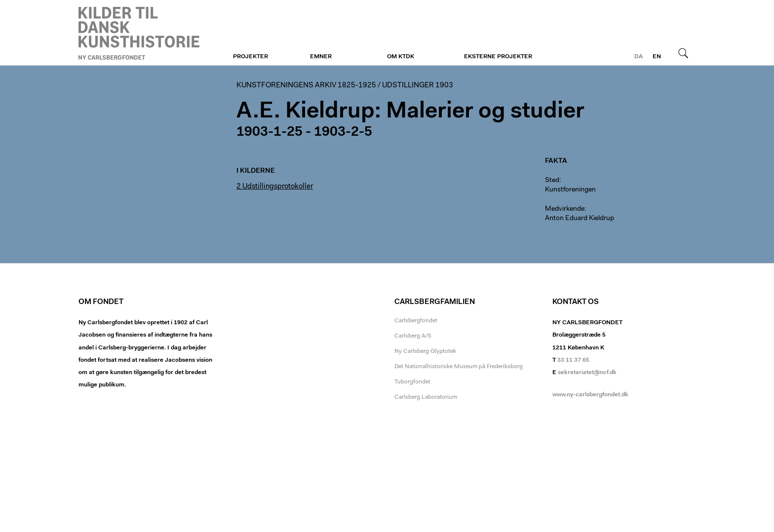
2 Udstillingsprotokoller (275, 187)
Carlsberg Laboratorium (426, 397)
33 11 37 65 (573, 360)
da (639, 57)
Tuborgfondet (412, 382)
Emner (321, 57)
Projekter (251, 57)
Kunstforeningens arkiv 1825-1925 (306, 86)
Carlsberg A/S (413, 336)
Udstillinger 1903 (418, 86)
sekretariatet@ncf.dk (587, 373)
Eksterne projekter (498, 57)
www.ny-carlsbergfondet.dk (590, 395)
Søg (683, 53)
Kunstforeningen (139, 33)
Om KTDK (401, 57)
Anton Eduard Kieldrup (580, 219)
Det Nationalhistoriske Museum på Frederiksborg (459, 367)
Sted (552, 181)
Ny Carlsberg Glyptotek (425, 351)
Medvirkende (565, 209)
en (657, 57)
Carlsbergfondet (416, 321)
